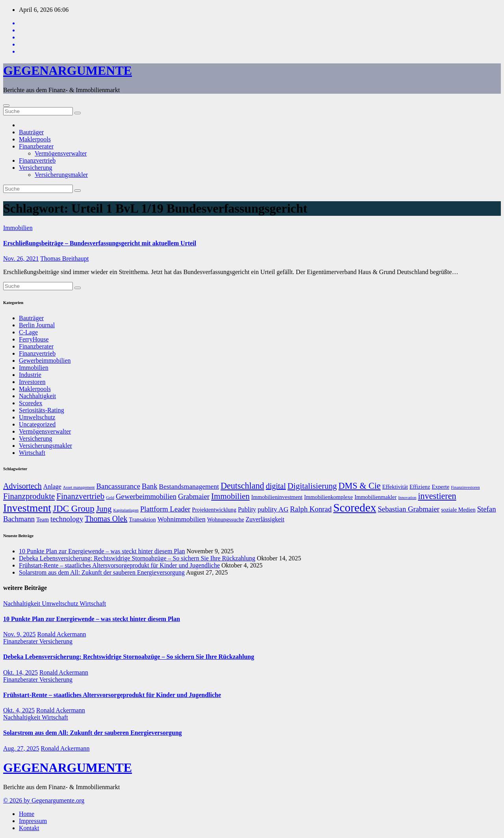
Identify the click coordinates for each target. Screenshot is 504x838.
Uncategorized (37, 424)
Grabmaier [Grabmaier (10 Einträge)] (194, 496)
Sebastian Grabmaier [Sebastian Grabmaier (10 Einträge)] (409, 509)
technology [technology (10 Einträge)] (67, 519)
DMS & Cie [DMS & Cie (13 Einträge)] (360, 486)
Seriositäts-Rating (42, 410)
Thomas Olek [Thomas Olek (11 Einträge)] (106, 519)
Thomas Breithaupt (64, 259)
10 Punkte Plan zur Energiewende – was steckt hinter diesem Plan (102, 551)
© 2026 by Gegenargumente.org (44, 800)
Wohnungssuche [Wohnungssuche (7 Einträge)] (226, 519)
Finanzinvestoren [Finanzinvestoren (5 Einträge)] (465, 487)
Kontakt (29, 828)
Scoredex (31, 403)
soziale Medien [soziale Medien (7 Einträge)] (458, 510)
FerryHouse (34, 339)
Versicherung (35, 168)
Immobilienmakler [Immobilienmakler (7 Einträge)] (375, 497)
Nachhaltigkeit (37, 396)
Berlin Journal (37, 325)
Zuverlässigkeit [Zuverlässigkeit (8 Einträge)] (265, 519)
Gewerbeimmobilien (45, 361)
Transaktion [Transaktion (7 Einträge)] (143, 519)
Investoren (32, 382)
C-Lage (28, 332)
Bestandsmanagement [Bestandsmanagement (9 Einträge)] (189, 486)
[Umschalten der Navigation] (6, 106)
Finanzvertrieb (37, 160)
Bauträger (31, 132)
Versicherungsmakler (61, 175)
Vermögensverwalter (61, 153)
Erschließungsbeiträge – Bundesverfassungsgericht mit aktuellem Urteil (100, 243)
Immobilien (18, 228)
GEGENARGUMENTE (68, 70)
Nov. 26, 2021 (21, 259)
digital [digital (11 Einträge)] (276, 486)
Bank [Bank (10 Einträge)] (150, 486)
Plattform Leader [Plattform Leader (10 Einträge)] (165, 509)
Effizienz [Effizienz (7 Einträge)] (420, 487)
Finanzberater (36, 146)
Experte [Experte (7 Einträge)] (440, 487)
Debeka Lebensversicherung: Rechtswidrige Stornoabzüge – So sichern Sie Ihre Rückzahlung (137, 558)
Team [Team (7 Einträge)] (43, 519)
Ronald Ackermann (62, 634)
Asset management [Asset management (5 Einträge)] (79, 487)
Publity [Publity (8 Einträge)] (247, 509)
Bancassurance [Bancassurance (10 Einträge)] (118, 486)
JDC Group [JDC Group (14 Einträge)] (74, 508)
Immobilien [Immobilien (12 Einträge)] (230, 496)
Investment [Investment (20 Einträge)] (27, 508)
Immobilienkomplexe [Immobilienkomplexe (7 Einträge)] (328, 497)
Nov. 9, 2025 (19, 634)
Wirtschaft (32, 453)
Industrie (30, 375)
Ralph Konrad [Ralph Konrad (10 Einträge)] (311, 509)
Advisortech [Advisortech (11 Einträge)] (22, 486)
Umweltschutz (37, 417)
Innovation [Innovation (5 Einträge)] (407, 498)
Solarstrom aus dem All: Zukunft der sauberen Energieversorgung (102, 572)
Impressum (33, 821)
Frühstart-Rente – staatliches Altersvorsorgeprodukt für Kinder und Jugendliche (119, 565)
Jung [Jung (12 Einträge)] (104, 509)
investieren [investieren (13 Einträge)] (437, 496)
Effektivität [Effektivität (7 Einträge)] (395, 487)
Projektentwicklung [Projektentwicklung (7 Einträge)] (214, 510)
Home (27, 814)
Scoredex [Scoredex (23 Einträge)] (355, 508)
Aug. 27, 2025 (21, 748)
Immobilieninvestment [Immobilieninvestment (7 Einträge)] (277, 497)
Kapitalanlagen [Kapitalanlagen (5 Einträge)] (126, 510)
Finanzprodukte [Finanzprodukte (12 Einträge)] (29, 496)
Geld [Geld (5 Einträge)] (110, 498)
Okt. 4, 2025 (19, 710)
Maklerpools (35, 139)
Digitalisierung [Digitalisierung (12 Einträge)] (312, 486)
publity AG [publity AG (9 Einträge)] (273, 509)
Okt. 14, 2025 (20, 672)
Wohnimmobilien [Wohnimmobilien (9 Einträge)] (182, 519)
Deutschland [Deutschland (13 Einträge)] (242, 486)
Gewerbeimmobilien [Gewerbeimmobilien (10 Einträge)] (146, 496)
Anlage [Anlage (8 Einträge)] (52, 487)
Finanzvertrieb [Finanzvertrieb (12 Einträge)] (80, 496)
